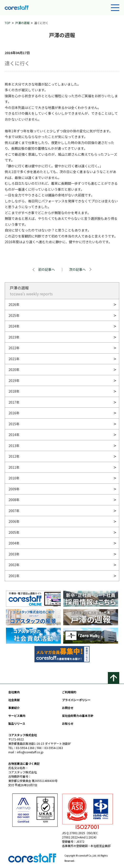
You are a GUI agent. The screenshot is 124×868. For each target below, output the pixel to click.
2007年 (14, 511)
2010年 (14, 478)
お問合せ (68, 708)
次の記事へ (77, 269)
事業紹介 (14, 708)
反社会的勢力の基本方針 (78, 716)
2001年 (14, 576)
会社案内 (14, 692)
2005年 (14, 532)
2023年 (14, 337)
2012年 (14, 456)
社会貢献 (14, 700)
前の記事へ (47, 269)
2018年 (14, 391)
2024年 (14, 326)
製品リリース (17, 723)
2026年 (14, 304)
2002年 (14, 565)
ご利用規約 (69, 692)
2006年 (14, 521)
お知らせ (68, 723)
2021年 (14, 359)
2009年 (14, 489)
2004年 (14, 543)
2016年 (14, 413)
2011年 (14, 467)
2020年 (14, 370)
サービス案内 (17, 716)
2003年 (14, 554)
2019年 (14, 380)
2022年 (14, 348)
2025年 (14, 315)
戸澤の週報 (22, 23)
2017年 (14, 402)
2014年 (14, 435)
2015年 (14, 424)
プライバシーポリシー (76, 700)
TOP (8, 23)
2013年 (14, 446)
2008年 (14, 500)
